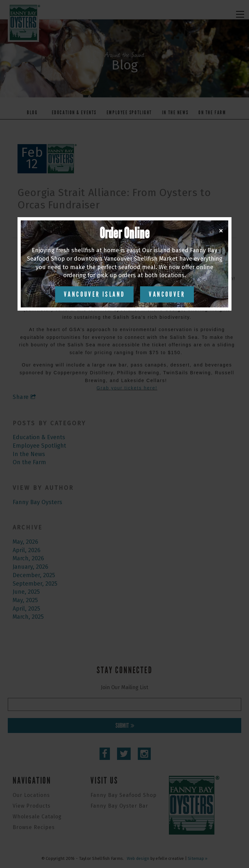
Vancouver (167, 294)
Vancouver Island (94, 294)
